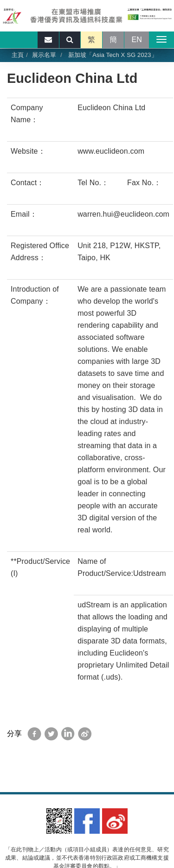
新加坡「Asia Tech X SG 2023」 (112, 55)
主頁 (18, 55)
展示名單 (44, 55)
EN (137, 40)
